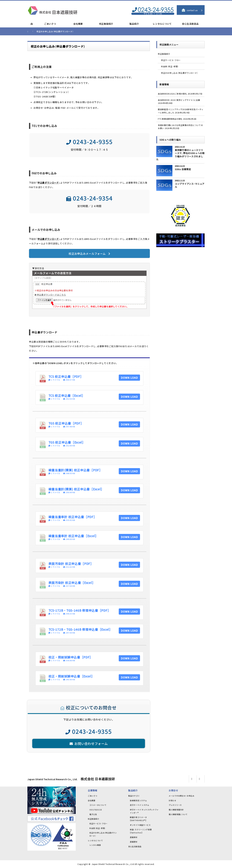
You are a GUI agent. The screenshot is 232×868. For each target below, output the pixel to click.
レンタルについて (95, 840)
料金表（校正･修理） (170, 66)
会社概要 (92, 800)
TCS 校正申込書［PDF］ (66, 376)
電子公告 (93, 814)
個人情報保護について (178, 814)
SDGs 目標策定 (183, 169)
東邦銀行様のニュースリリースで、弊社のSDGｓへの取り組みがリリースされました (180, 155)
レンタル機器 (95, 845)
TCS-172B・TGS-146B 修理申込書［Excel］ (80, 629)
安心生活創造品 (135, 846)
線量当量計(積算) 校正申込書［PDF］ (75, 470)
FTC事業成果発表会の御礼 (170, 119)
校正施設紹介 (164, 54)
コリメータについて (98, 805)
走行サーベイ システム (140, 805)
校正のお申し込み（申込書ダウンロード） (180, 73)
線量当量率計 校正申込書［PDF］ (73, 517)
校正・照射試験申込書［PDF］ (71, 657)
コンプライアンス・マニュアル (190, 185)
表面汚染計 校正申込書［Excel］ (72, 583)
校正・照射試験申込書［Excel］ (71, 676)
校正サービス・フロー (171, 60)
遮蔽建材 (134, 842)
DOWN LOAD (129, 378)
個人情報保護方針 (176, 810)
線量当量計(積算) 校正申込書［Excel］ (76, 489)
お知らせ (172, 800)
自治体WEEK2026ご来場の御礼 (172, 94)
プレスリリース (175, 805)
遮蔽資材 (134, 837)
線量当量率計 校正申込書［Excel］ (73, 536)
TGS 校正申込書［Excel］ (67, 442)
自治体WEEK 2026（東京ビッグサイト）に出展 (179, 100)
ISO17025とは (96, 810)
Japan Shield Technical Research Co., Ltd (113, 864)
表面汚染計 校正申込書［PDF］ (71, 564)
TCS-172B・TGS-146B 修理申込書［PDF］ (80, 610)
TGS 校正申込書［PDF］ (66, 423)
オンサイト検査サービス (140, 825)
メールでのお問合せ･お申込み (181, 796)
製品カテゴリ (134, 796)
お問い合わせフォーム (89, 744)
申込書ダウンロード (48, 183)
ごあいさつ (93, 796)
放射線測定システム (138, 800)
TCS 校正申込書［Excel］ (67, 395)
